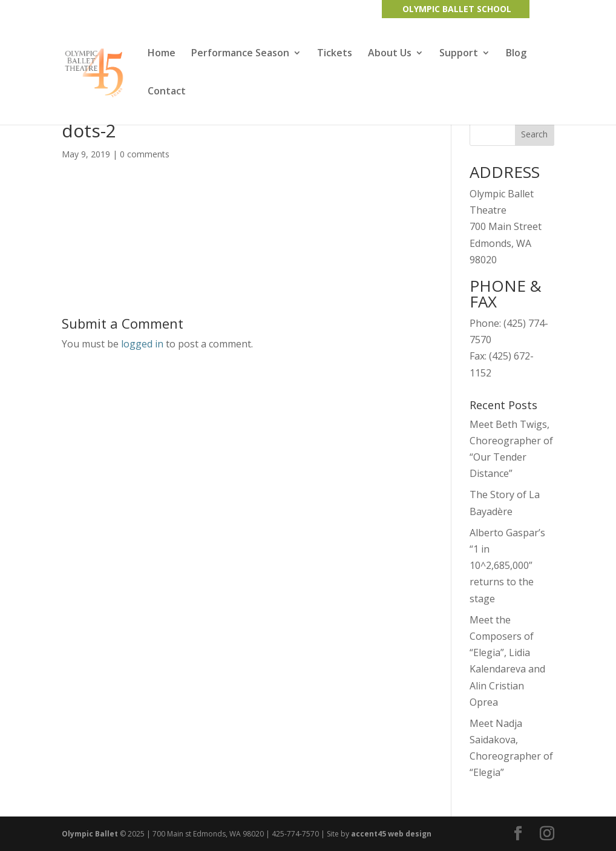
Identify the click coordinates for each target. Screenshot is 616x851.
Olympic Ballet (90, 834)
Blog (516, 54)
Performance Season (240, 54)
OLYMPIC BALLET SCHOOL (457, 9)
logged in (142, 344)
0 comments (145, 154)
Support (459, 54)
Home (162, 54)
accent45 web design (391, 834)
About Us (390, 54)
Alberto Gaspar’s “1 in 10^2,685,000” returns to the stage (507, 566)
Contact (167, 92)
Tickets (335, 54)
